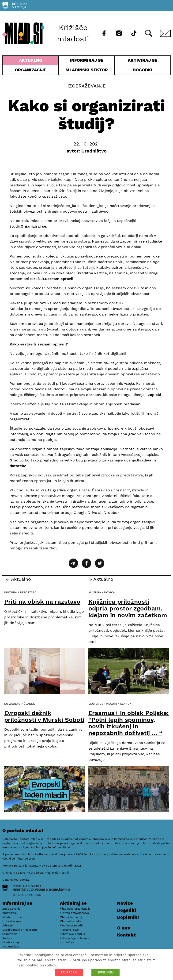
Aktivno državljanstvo (74, 913)
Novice (125, 903)
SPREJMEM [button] (105, 972)
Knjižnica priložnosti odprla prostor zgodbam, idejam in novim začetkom (128, 608)
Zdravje (8, 926)
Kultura (11, 592)
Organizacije (30, 71)
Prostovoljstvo (69, 930)
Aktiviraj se (143, 61)
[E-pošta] (165, 33)
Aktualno (30, 61)
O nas (123, 928)
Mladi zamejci (12, 942)
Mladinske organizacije (75, 909)
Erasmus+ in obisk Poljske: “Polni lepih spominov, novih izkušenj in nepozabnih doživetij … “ (129, 723)
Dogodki (143, 70)
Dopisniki (128, 917)
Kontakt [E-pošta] (126, 935)
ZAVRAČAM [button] (69, 972)
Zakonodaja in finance (75, 938)
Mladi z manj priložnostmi (20, 930)
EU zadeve (12, 704)
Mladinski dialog (71, 917)
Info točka (67, 942)
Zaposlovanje (11, 909)
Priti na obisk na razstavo (42, 602)
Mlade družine (12, 917)
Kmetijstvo (9, 913)
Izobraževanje (87, 86)
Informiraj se (86, 61)
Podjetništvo (11, 947)
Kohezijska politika (72, 934)
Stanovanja (10, 934)
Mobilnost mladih (103, 704)
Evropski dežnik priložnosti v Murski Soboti (44, 716)
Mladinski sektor (86, 71)
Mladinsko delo (70, 921)
